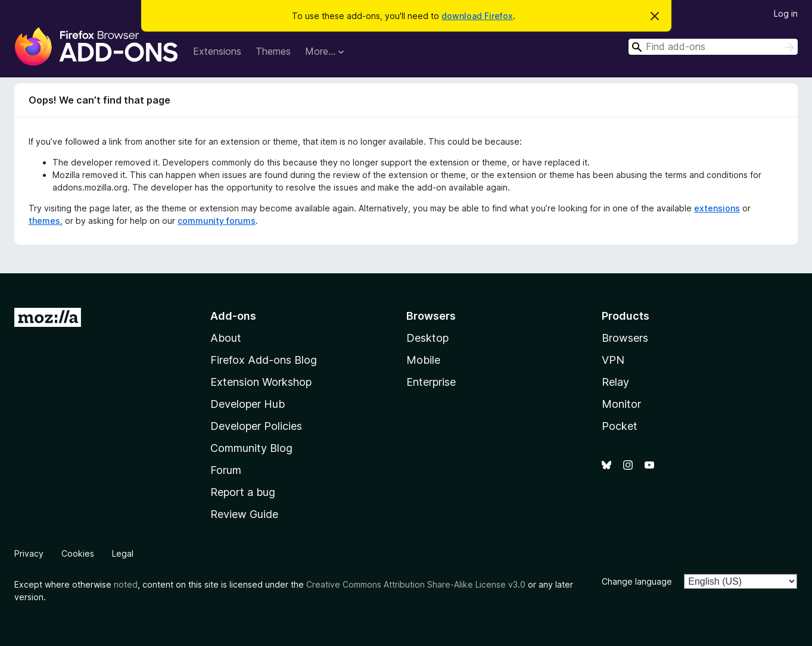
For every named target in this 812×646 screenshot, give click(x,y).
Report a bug (243, 492)
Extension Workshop (261, 382)
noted (126, 584)
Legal (123, 553)
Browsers (625, 338)
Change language (637, 581)
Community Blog (251, 448)
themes (44, 221)
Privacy (29, 553)
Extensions (217, 51)
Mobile (423, 360)
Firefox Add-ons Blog (264, 360)
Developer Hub (248, 404)
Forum (226, 470)
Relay (615, 382)
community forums (217, 221)
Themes (273, 51)
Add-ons (233, 316)
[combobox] (713, 47)
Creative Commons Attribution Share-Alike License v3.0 (416, 584)
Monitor (621, 404)
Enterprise (431, 382)
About (226, 338)
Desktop (427, 338)
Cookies (78, 553)
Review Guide (244, 514)
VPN (613, 360)
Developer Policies (256, 426)
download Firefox (477, 16)
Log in (786, 13)
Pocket (620, 426)
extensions (717, 208)
